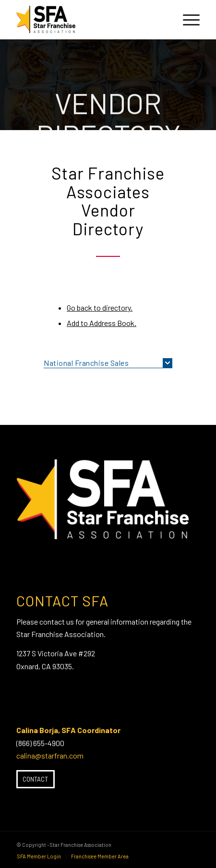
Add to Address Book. (102, 323)
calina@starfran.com (50, 755)
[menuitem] (186, 20)
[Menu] (186, 20)
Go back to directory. (100, 307)
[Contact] (36, 779)
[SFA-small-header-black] (90, 20)
